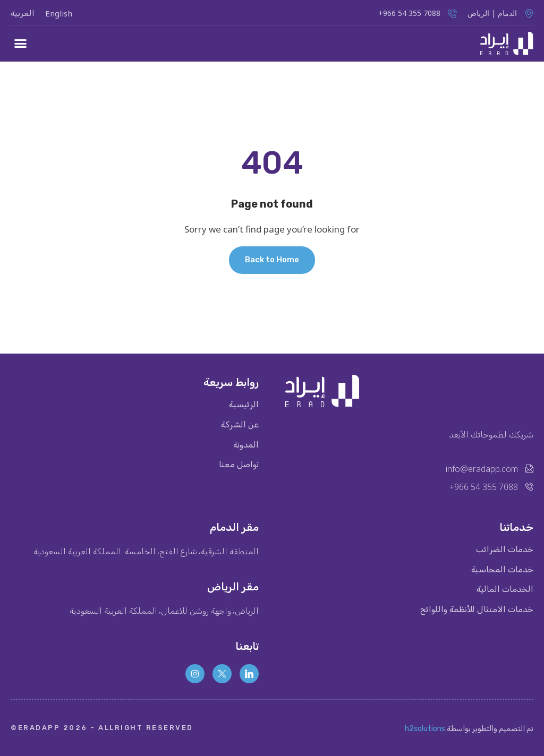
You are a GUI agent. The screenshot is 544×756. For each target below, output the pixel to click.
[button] (21, 44)
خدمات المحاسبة (502, 570)
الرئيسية (244, 405)
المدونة (246, 445)
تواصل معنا (239, 465)
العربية (23, 13)
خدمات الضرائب (505, 549)
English (59, 13)
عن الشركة (240, 425)
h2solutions (425, 729)
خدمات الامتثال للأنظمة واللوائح (477, 610)
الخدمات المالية (505, 590)
